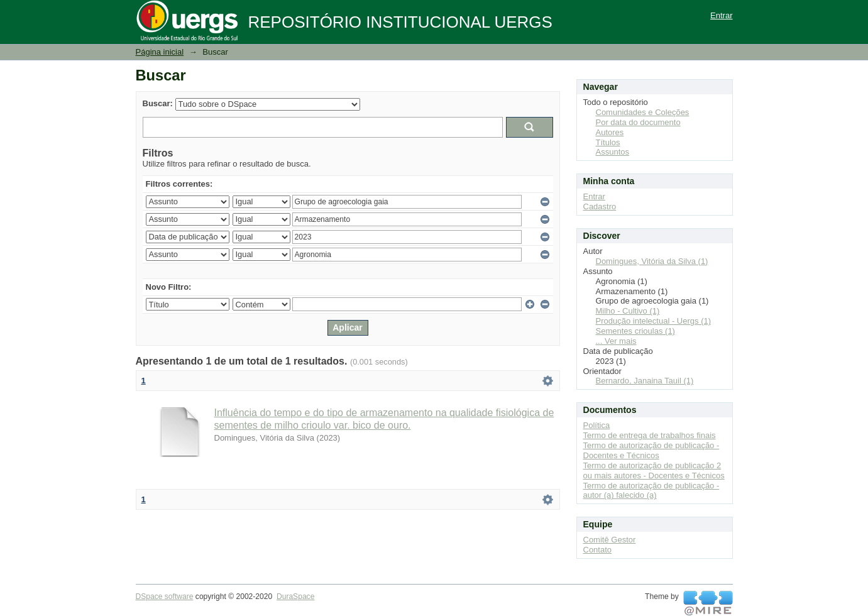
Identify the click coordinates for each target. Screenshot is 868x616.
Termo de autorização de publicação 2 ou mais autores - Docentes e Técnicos (654, 470)
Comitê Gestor (610, 540)
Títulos (608, 142)
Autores (610, 132)
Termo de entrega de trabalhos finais (650, 435)
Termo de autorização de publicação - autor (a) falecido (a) (651, 491)
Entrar (721, 15)
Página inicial (160, 52)
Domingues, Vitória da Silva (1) (652, 261)
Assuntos (613, 152)
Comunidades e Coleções (643, 112)
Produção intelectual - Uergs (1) (654, 321)
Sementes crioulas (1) (635, 331)
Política (597, 425)
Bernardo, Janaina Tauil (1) (645, 381)
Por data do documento (638, 122)
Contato (598, 550)
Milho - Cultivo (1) (628, 311)
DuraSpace (295, 597)
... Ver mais (616, 341)
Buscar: (158, 103)
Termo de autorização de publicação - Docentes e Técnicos (651, 450)
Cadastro (600, 206)
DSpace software (165, 597)
